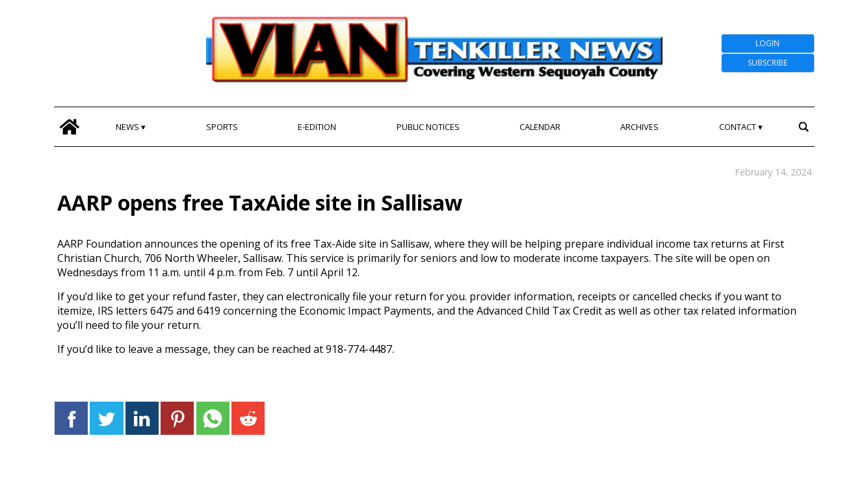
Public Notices (428, 127)
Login (768, 43)
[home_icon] (70, 127)
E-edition (317, 127)
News (127, 127)
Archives (639, 127)
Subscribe (768, 63)
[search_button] (804, 127)
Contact (738, 127)
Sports (222, 127)
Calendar (540, 127)
